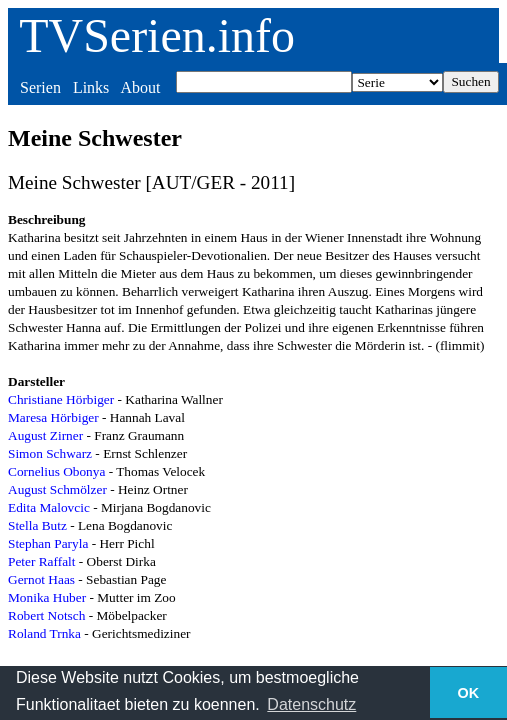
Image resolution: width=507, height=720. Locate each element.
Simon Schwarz (50, 453)
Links (91, 87)
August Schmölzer (57, 489)
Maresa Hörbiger (53, 417)
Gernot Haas (41, 579)
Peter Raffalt (41, 561)
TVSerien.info (157, 35)
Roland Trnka (44, 633)
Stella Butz (37, 525)
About (140, 87)
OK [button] (469, 693)
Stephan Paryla (48, 543)
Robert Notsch (46, 615)
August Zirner (45, 435)
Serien (40, 87)
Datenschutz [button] (311, 704)
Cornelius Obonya (56, 471)
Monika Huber (47, 597)
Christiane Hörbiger (61, 399)
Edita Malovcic (49, 507)
